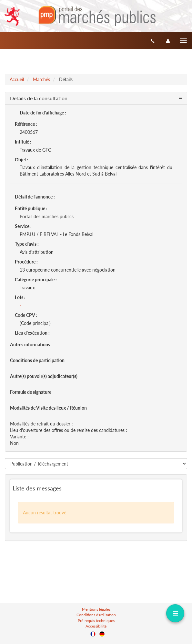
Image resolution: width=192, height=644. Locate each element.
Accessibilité (96, 626)
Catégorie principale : (36, 279)
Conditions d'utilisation (96, 615)
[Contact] (153, 41)
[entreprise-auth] (168, 41)
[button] (96, 98)
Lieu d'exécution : (32, 333)
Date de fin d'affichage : (43, 113)
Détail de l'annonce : (35, 197)
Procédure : (26, 262)
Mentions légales (96, 609)
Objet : (22, 160)
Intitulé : (23, 142)
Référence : (26, 124)
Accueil (17, 79)
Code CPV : (26, 315)
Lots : (20, 297)
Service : (23, 226)
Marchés (41, 79)
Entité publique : (31, 208)
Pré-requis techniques (96, 621)
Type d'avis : (27, 244)
